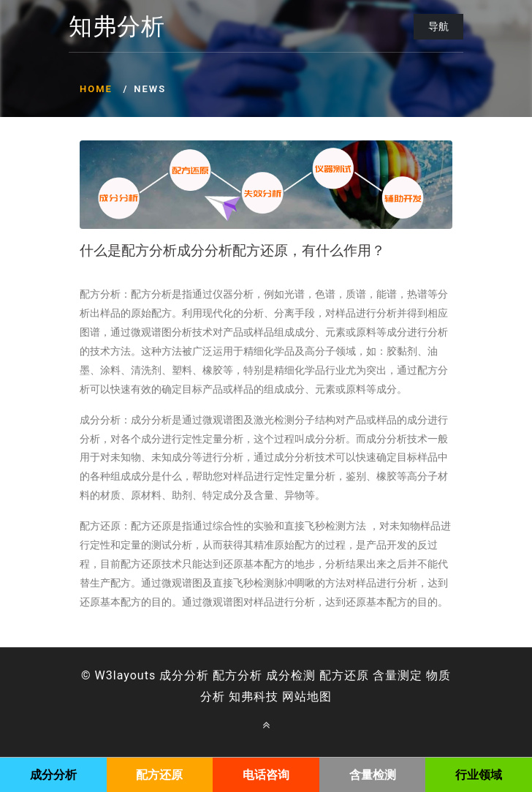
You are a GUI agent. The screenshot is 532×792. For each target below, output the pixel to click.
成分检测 (291, 675)
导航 (438, 26)
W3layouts (126, 675)
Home (96, 89)
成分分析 (184, 675)
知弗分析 (117, 27)
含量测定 (398, 675)
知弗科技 (254, 697)
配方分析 (237, 675)
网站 (294, 697)
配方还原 (344, 675)
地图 (319, 697)
